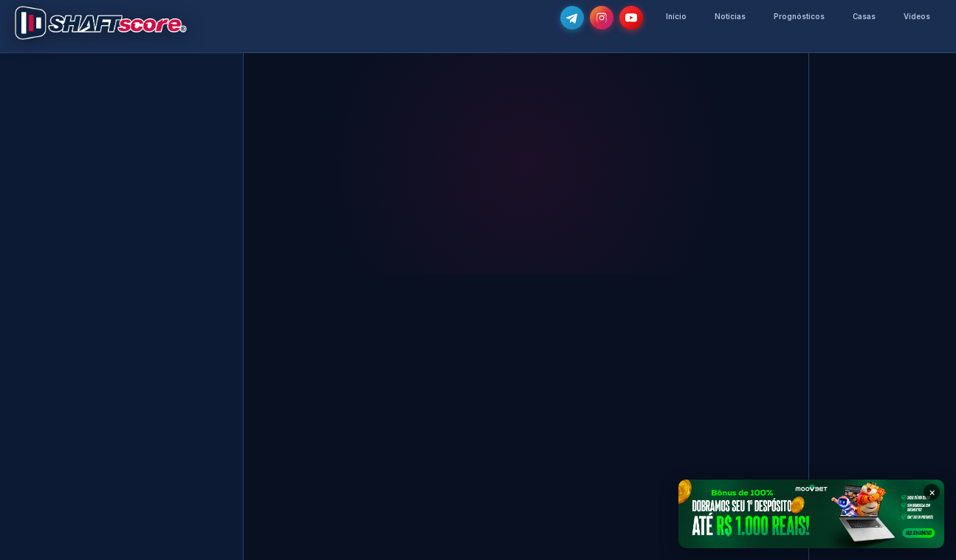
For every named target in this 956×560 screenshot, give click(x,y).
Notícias (730, 17)
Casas (864, 17)
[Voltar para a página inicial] (101, 23)
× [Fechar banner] (932, 492)
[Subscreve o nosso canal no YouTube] (631, 18)
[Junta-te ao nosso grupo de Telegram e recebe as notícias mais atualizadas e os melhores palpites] (572, 18)
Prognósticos (799, 17)
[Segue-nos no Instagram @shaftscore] (602, 18)
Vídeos (917, 17)
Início (676, 17)
